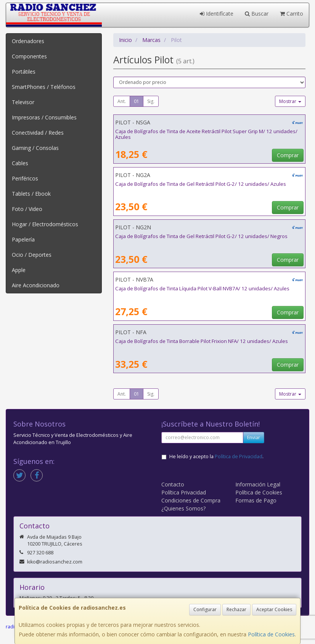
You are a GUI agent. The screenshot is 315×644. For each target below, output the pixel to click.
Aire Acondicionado (36, 285)
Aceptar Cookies (274, 609)
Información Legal (258, 484)
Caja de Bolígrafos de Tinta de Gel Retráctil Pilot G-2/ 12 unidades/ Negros (201, 236)
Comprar (288, 155)
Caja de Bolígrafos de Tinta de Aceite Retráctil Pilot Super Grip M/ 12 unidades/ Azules (206, 134)
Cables (20, 163)
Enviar (254, 437)
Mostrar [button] (290, 101)
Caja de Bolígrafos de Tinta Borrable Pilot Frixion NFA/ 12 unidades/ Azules (202, 341)
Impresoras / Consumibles (44, 117)
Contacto (173, 484)
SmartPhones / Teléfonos (44, 87)
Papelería (23, 239)
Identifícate (217, 14)
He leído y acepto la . (216, 456)
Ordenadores (28, 41)
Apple (19, 270)
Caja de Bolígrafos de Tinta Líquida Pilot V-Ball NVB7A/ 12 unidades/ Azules (202, 288)
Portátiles (24, 72)
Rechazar (236, 609)
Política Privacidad (184, 492)
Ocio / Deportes (32, 255)
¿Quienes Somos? (183, 508)
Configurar (205, 609)
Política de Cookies (271, 634)
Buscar (257, 14)
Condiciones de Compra (191, 500)
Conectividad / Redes (38, 133)
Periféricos (25, 178)
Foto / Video (27, 209)
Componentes (29, 56)
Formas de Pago (256, 500)
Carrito (292, 14)
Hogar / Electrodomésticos (45, 224)
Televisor (23, 102)
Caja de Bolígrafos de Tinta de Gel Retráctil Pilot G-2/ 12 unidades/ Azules (201, 184)
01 (137, 101)
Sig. (151, 101)
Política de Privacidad (239, 456)
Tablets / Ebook (31, 194)
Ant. (122, 101)
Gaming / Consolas (35, 148)
